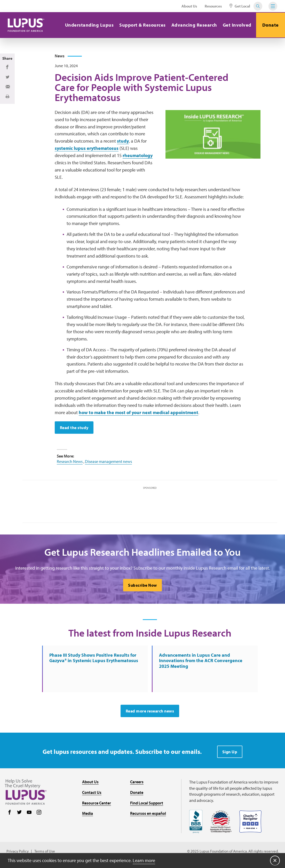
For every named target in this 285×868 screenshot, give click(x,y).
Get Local (240, 6)
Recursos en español (148, 815)
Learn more (144, 860)
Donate (270, 25)
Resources (213, 6)
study (123, 142)
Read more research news (150, 713)
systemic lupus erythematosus (87, 149)
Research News (70, 462)
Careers (137, 784)
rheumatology (138, 157)
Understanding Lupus (89, 25)
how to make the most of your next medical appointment (138, 413)
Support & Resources (142, 25)
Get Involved (236, 25)
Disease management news (108, 462)
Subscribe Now (142, 586)
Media (88, 815)
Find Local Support (147, 805)
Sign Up (230, 754)
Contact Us (92, 794)
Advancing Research (193, 25)
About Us (189, 6)
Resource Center (97, 805)
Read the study (74, 429)
